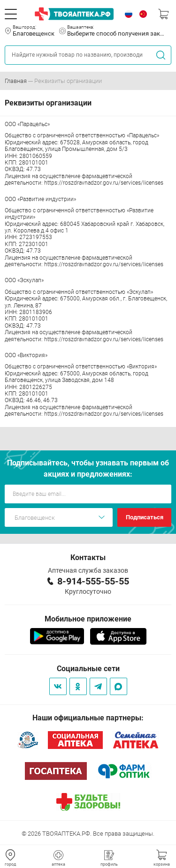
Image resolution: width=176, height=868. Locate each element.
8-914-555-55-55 (93, 581)
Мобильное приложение (88, 619)
